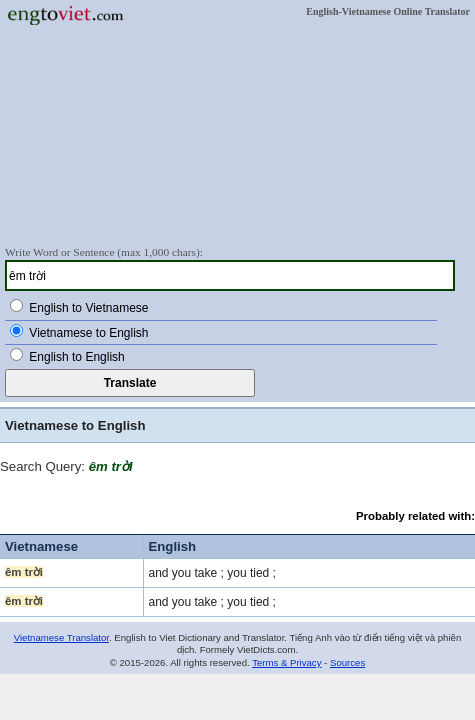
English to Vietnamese (88, 308)
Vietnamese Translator (61, 637)
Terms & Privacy (286, 662)
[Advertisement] (237, 135)
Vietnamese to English (88, 333)
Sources (347, 662)
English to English (76, 357)
